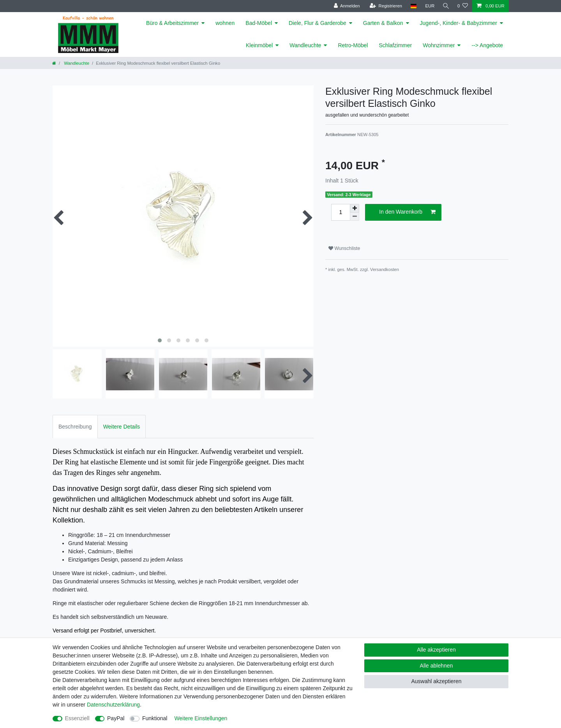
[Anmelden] (345, 6)
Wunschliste (344, 248)
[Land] (412, 6)
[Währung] (429, 6)
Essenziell (77, 718)
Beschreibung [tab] (75, 427)
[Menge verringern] (355, 217)
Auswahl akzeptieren (436, 681)
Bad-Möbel (259, 23)
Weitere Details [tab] (122, 427)
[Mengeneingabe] (340, 212)
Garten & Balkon (383, 23)
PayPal (116, 718)
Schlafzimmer (395, 45)
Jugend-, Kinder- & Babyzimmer (459, 23)
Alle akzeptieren (436, 650)
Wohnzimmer (439, 45)
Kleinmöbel (259, 45)
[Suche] (445, 6)
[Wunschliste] (463, 6)
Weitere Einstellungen (201, 718)
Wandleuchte (305, 45)
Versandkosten (385, 269)
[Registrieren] (384, 6)
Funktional (155, 718)
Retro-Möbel (353, 45)
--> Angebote (487, 45)
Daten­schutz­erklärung (113, 705)
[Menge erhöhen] (355, 208)
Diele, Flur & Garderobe (318, 23)
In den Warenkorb (407, 212)
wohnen (225, 23)
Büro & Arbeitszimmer (172, 23)
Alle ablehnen (437, 666)
